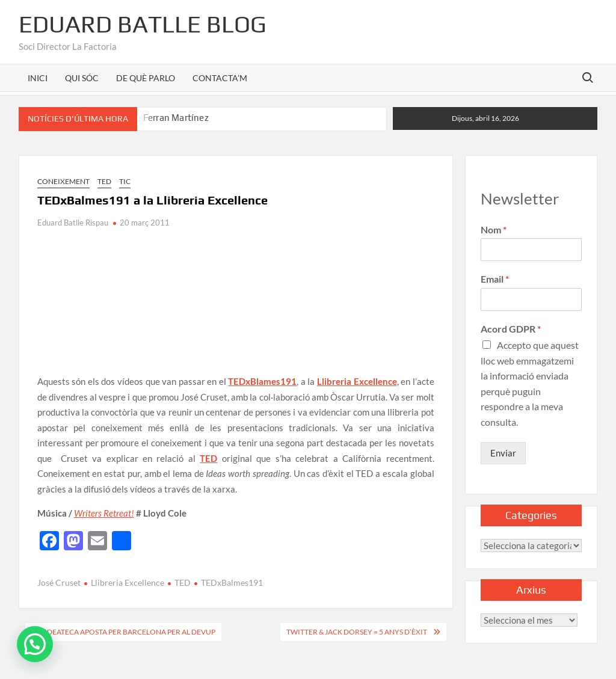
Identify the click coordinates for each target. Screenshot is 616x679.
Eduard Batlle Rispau (73, 223)
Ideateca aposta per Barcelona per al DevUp (130, 632)
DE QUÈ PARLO (146, 78)
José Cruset (59, 582)
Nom (494, 229)
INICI (38, 78)
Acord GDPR (511, 329)
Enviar (503, 453)
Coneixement (63, 181)
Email (495, 279)
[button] (35, 644)
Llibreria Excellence (128, 582)
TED (104, 181)
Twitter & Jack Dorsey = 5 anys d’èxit (357, 632)
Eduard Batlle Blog (143, 24)
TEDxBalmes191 (232, 582)
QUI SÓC (82, 78)
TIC (125, 181)
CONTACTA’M (220, 78)
